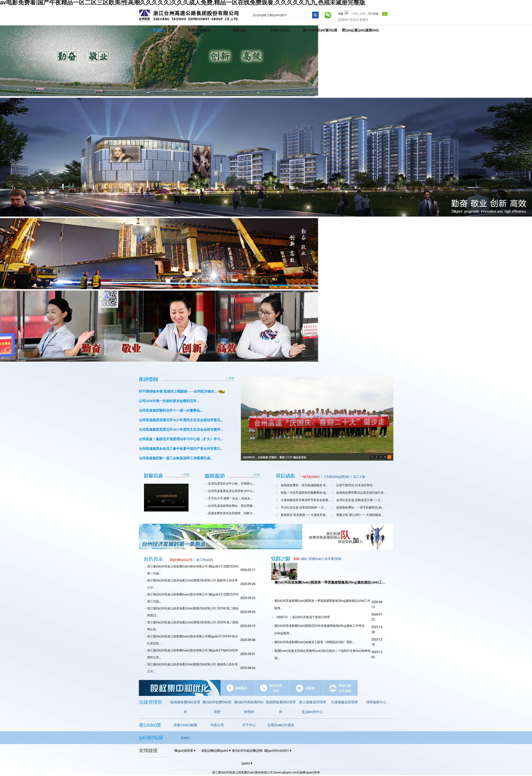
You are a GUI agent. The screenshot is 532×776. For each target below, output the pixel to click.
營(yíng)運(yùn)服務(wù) (360, 30)
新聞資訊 (240, 30)
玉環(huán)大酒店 (281, 725)
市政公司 (217, 725)
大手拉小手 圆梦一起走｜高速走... (230, 498)
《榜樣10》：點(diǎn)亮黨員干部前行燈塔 (302, 617)
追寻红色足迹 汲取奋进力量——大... (359, 500)
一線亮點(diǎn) (310, 477)
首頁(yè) (159, 30)
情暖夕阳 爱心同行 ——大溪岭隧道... (360, 515)
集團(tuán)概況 (199, 30)
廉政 (304, 559)
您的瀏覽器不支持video (166, 496)
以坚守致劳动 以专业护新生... (356, 485)
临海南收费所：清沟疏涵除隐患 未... (305, 485)
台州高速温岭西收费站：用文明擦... (231, 506)
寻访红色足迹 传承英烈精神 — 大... (303, 507)
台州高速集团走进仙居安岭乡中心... (231, 491)
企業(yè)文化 (280, 30)
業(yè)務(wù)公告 (181, 560)
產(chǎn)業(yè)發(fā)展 (320, 30)
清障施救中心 (376, 702)
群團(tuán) (316, 559)
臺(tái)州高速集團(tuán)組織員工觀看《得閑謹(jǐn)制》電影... (314, 642)
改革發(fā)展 (333, 559)
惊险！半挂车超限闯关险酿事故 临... (305, 493)
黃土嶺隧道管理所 (313, 702)
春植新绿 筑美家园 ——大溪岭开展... (304, 515)
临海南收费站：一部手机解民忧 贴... (360, 507)
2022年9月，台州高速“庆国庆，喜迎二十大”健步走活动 (274, 457)
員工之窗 (359, 477)
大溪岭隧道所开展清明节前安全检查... (306, 500)
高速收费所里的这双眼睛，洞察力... (231, 513)
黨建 (296, 559)
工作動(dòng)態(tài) (336, 477)
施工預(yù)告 (205, 560)
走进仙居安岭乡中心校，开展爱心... (231, 483)
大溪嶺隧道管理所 (344, 702)
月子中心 (249, 725)
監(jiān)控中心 (312, 712)
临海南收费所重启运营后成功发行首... (361, 493)
